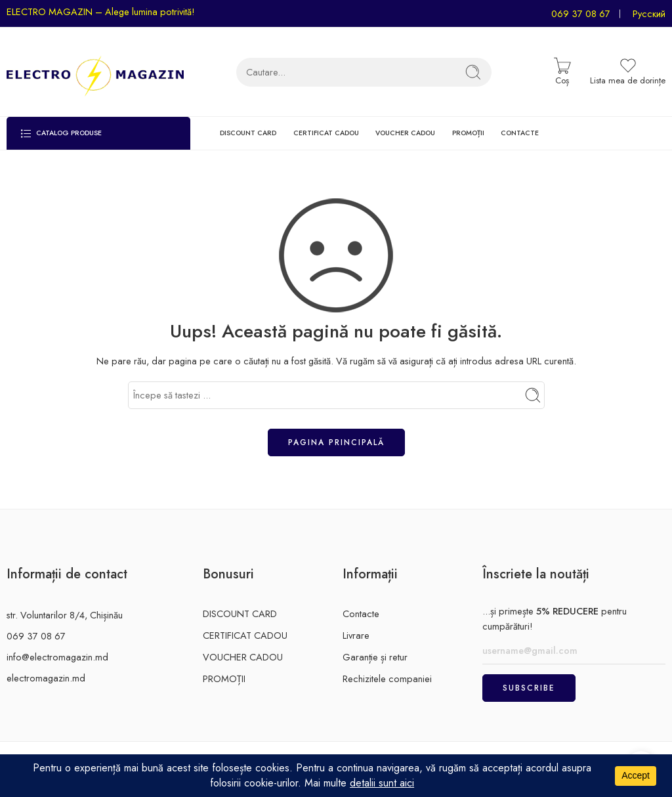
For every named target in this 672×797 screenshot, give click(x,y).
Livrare (356, 635)
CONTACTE (520, 133)
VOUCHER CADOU (405, 133)
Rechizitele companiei (387, 679)
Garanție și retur (375, 657)
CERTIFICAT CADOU (326, 133)
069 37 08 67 (581, 13)
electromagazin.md (46, 678)
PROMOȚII (468, 133)
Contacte (361, 614)
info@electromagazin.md (57, 657)
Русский (649, 13)
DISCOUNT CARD (248, 133)
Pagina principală (336, 442)
